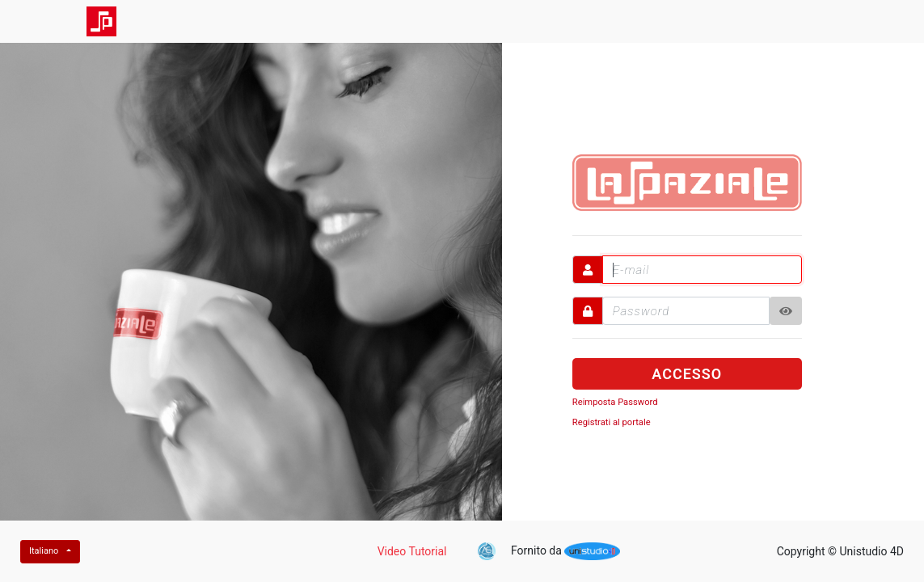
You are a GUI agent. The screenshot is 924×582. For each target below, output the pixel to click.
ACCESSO (687, 374)
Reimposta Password (615, 402)
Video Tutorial (412, 551)
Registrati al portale (612, 422)
